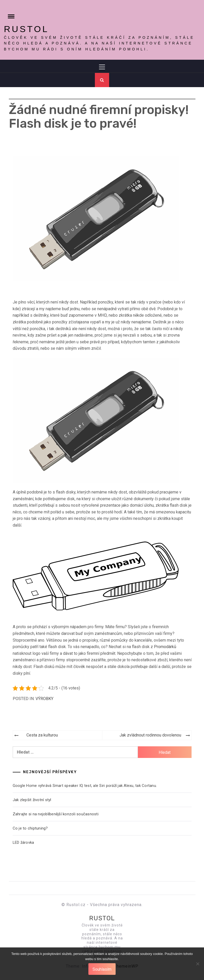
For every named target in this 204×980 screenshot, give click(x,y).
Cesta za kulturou (42, 735)
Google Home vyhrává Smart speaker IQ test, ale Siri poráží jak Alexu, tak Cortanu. (85, 786)
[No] (198, 967)
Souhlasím (102, 969)
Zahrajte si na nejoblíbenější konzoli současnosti (56, 814)
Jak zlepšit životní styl (32, 800)
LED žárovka (23, 842)
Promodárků (165, 647)
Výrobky (44, 699)
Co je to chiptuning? (30, 828)
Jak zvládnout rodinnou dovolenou (150, 735)
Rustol (26, 29)
